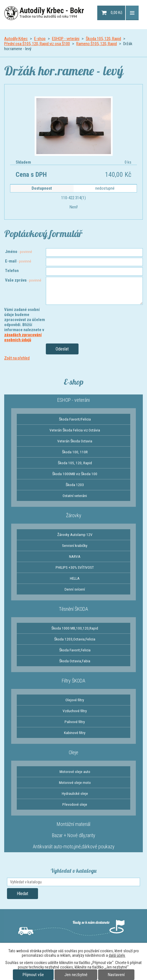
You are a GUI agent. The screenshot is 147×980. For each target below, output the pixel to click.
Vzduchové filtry (75, 711)
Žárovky (74, 515)
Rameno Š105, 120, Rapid (97, 44)
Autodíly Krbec (16, 39)
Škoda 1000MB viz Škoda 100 (75, 474)
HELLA (75, 578)
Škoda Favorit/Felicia (75, 419)
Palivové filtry (75, 722)
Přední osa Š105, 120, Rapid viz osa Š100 (37, 44)
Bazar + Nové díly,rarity (74, 835)
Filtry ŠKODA (73, 681)
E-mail (18, 261)
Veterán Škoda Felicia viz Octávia (75, 430)
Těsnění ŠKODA (73, 609)
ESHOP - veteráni (66, 39)
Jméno (19, 252)
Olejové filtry (75, 700)
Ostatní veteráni (75, 496)
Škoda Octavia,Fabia (75, 661)
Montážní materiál (73, 824)
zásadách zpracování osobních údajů (23, 337)
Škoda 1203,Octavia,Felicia (75, 639)
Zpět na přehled (17, 358)
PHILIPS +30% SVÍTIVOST (75, 567)
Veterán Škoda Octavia (75, 441)
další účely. (117, 955)
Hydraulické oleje (75, 793)
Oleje (73, 752)
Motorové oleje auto (75, 772)
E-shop (40, 39)
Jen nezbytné (76, 975)
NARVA (75, 556)
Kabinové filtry (75, 733)
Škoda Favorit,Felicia (75, 650)
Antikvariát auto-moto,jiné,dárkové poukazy (74, 847)
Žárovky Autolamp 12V (75, 535)
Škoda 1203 (75, 485)
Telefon (12, 271)
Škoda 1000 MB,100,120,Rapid (75, 628)
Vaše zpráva (23, 280)
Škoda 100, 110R (75, 452)
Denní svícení (75, 589)
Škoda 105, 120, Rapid (103, 39)
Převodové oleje (75, 804)
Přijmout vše (33, 975)
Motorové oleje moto (75, 782)
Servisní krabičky (75, 545)
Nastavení (116, 975)
